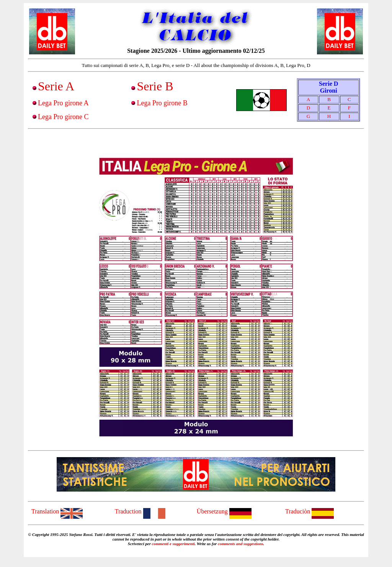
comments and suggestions (241, 544)
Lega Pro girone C (63, 117)
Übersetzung (224, 511)
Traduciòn (310, 511)
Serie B (155, 86)
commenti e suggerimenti (173, 544)
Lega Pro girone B (162, 103)
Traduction (140, 511)
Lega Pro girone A (63, 103)
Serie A (56, 86)
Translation (57, 511)
